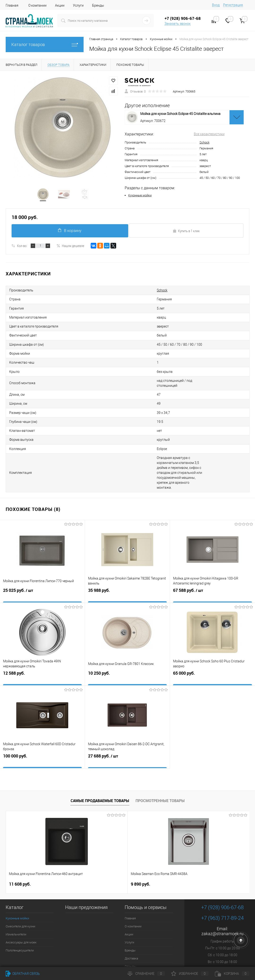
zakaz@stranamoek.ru (222, 896)
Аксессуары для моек (21, 905)
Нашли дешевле (70, 247)
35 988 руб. (127, 558)
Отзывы (130, 929)
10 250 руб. (127, 641)
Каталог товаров (45, 44)
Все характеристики (209, 135)
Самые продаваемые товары (100, 763)
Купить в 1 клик (186, 232)
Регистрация (233, 5)
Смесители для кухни (20, 889)
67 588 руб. (212, 559)
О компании (37, 5)
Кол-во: (22, 247)
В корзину (69, 232)
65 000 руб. (212, 641)
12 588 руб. (42, 641)
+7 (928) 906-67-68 (222, 870)
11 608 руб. (20, 847)
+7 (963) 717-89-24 (222, 881)
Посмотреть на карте (223, 955)
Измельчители (16, 897)
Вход (216, 5)
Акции (60, 5)
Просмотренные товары (160, 763)
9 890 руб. (100, 847)
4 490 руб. (185, 847)
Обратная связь (23, 974)
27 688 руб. (127, 724)
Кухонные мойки (140, 196)
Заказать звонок (178, 24)
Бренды (98, 5)
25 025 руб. (42, 559)
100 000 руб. (42, 724)
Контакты (132, 937)
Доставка (131, 921)
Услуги (78, 5)
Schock (204, 143)
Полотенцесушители (20, 913)
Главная (12, 5)
